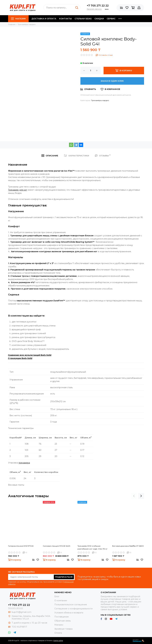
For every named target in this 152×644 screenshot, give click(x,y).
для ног (18, 190)
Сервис (111, 19)
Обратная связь (63, 621)
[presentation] (134, 496)
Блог (57, 596)
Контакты (65, 19)
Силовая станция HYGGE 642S (56, 546)
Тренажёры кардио (100, 100)
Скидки (99, 19)
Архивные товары (63, 629)
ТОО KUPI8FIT (20, 627)
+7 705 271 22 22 (98, 6)
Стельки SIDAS (83, 19)
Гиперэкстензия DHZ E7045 (21, 546)
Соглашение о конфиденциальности (73, 609)
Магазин (18, 19)
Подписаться (64, 577)
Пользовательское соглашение (71, 605)
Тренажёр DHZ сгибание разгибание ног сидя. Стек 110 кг (92, 547)
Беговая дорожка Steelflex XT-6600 (128, 546)
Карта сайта (58, 641)
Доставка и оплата (44, 19)
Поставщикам (62, 617)
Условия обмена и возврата (69, 613)
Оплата (58, 633)
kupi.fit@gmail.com (22, 612)
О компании (61, 600)
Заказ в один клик (112, 81)
